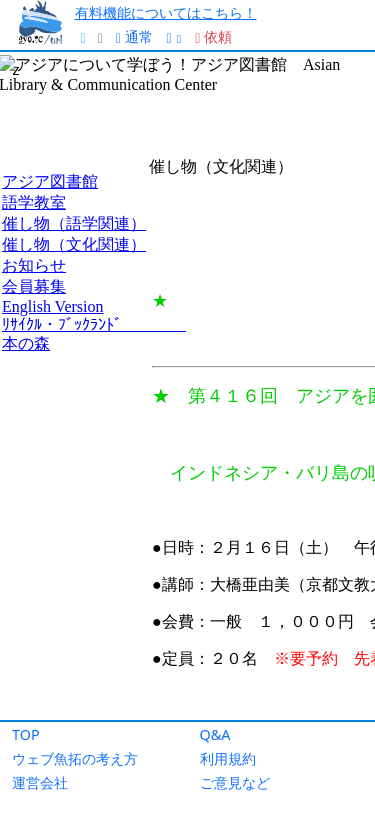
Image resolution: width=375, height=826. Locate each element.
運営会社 (40, 782)
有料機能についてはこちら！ (166, 12)
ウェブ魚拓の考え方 (75, 758)
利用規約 (228, 758)
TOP (26, 734)
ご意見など (235, 782)
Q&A (215, 734)
